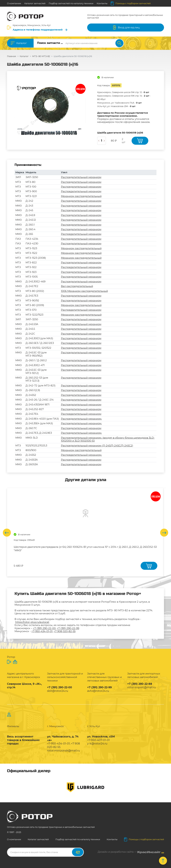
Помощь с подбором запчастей (131, 3)
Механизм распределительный (81, 196)
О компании (14, 3)
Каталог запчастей (35, 3)
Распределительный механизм (81, 177)
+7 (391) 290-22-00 (44, 628)
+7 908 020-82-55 (65, 631)
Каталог (22, 43)
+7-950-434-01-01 (42, 631)
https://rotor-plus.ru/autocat (32, 622)
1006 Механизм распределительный (84, 291)
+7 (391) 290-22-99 (68, 628)
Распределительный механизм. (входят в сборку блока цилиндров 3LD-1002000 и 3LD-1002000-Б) (108, 439)
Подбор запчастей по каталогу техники (71, 3)
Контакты (102, 3)
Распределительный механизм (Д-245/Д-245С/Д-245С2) (97, 446)
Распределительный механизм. (81, 419)
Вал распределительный (77, 286)
